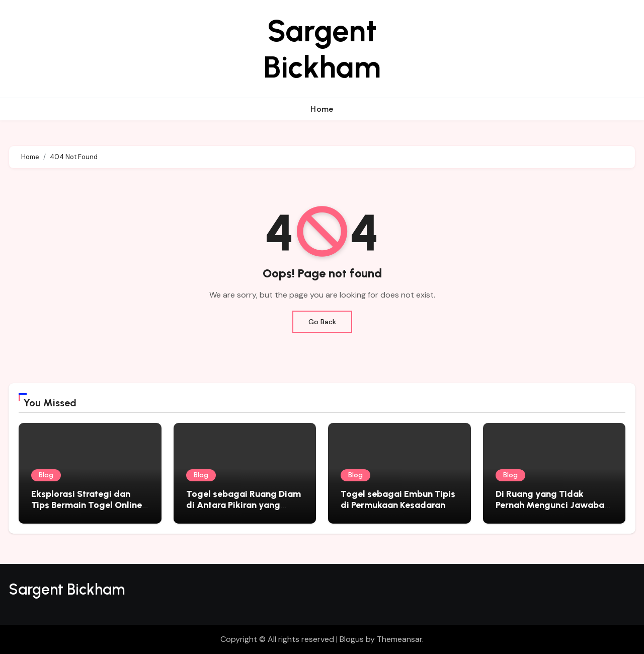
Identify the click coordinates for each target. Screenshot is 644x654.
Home (322, 109)
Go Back (322, 322)
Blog (46, 475)
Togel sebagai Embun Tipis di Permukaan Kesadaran (398, 499)
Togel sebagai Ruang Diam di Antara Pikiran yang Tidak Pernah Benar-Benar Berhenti (244, 510)
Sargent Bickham (322, 49)
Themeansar (399, 639)
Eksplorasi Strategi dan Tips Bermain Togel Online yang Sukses (87, 505)
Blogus (352, 639)
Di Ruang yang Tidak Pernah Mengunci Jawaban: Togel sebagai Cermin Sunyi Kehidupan (554, 510)
